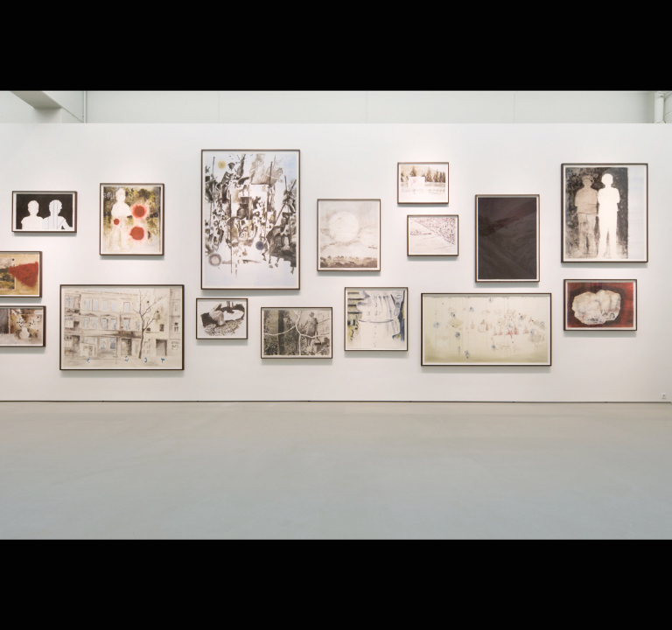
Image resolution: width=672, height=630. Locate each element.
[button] (504, 315)
